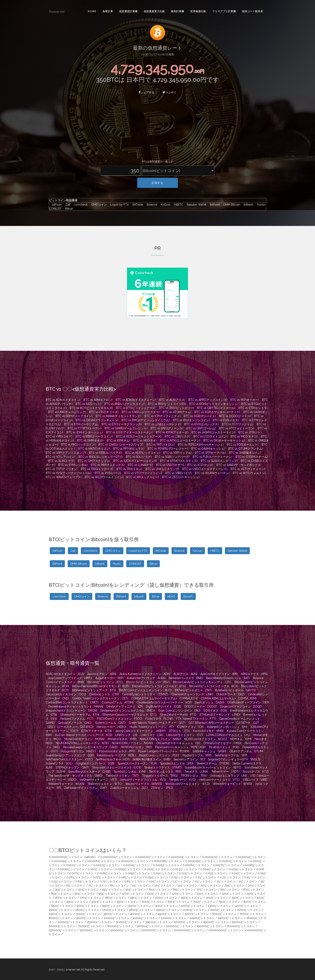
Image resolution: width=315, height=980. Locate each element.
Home (92, 11)
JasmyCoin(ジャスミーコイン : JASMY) (140, 731)
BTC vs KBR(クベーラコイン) (94, 436)
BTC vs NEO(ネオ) (145, 440)
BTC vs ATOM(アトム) (177, 412)
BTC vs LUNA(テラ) (140, 465)
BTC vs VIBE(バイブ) (178, 473)
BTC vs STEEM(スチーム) (252, 457)
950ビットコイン (113, 906)
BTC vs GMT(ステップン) (94, 461)
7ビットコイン (98, 885)
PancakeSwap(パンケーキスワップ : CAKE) (90, 747)
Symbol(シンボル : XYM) (130, 772)
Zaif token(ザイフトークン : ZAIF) (85, 788)
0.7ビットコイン (110, 881)
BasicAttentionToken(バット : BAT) (228, 678)
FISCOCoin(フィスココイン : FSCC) (120, 719)
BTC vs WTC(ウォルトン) (249, 473)
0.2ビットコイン (206, 877)
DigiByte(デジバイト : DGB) (163, 706)
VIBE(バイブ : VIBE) (255, 780)
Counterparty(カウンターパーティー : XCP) (164, 702)
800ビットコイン (255, 902)
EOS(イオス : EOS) (215, 711)
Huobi (260, 205)
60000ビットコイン (62, 926)
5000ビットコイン (197, 914)
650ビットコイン (179, 902)
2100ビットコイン (222, 910)
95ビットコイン (109, 894)
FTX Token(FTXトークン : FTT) (196, 719)
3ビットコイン (226, 881)
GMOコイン (98, 205)
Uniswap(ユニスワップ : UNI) (228, 776)
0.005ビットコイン (241, 869)
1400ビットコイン (246, 906)
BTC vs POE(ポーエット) (243, 445)
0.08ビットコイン (130, 877)
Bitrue (68, 209)
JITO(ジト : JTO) (179, 731)
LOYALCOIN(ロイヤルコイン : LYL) (228, 735)
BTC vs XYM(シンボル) (73, 465)
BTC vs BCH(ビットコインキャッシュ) (214, 404)
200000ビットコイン (241, 926)
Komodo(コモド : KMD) (208, 731)
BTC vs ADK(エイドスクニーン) (136, 400)
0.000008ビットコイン (167, 861)
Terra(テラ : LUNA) (196, 772)
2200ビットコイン (249, 910)
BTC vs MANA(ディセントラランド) (118, 416)
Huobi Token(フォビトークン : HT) (152, 727)
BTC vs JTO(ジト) (250, 432)
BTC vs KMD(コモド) (59, 436)
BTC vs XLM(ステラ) (61, 461)
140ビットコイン (233, 894)
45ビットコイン (112, 890)
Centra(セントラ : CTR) (104, 694)
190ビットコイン (141, 898)
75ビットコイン (230, 890)
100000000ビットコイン (225, 930)
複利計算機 (178, 11)
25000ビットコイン (100, 922)
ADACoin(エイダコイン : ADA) (65, 674)
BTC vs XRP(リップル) (177, 453)
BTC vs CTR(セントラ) (253, 408)
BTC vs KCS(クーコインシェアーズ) (139, 436)
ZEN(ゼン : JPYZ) (162, 788)
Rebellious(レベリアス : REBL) (116, 755)
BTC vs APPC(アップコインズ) (208, 400)
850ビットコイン (62, 906)
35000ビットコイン (158, 922)
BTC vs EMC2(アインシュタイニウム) (146, 420)
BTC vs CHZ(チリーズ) (104, 412)
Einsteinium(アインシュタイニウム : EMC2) (128, 711)
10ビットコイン (164, 885)
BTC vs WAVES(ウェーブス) (64, 477)
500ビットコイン (103, 902)
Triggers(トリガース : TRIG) (160, 776)
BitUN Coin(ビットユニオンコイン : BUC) (145, 690)
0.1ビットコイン (182, 877)
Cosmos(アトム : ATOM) (117, 702)
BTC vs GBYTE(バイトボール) (216, 408)
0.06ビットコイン (78, 877)
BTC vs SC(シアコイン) (61, 457)
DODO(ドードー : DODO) (200, 706)
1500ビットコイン (60, 910)
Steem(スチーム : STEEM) (213, 763)
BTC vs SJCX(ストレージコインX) (135, 461)
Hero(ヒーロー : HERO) (111, 727)
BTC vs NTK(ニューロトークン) (180, 440)
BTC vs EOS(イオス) (226, 420)
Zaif (67, 205)
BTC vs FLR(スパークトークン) (212, 457)
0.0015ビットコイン (128, 869)
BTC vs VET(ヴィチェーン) (248, 469)
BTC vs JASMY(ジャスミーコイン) (213, 432)
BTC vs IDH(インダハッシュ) (85, 432)
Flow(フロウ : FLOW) (159, 719)
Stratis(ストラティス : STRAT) (163, 767)
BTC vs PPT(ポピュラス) (129, 449)
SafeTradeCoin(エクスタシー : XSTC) (69, 759)
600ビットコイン (153, 902)
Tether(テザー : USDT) (225, 772)
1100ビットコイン (166, 906)
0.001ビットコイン (100, 869)
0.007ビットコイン (81, 873)
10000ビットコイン (117, 918)
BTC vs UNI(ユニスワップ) (162, 469)
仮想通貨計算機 (128, 11)
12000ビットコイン (174, 918)
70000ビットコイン (91, 926)
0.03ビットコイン (217, 873)
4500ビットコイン (170, 914)
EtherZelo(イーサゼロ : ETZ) (178, 715)
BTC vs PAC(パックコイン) (78, 445)
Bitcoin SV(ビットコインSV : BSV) (148, 682)
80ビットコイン (254, 890)
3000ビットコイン (88, 914)
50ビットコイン (136, 890)
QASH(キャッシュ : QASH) (209, 751)
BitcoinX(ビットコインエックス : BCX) (214, 686)
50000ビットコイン (245, 922)
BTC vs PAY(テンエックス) (108, 465)
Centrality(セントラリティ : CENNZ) (145, 694)
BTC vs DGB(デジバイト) (200, 416)
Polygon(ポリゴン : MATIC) (78, 751)
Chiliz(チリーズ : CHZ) (231, 694)
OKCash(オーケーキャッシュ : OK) (178, 743)
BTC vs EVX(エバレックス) (201, 424)
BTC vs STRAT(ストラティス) (179, 461)
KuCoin (165, 205)
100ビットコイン (133, 894)
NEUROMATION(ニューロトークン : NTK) (82, 743)
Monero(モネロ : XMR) (122, 739)
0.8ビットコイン (135, 881)
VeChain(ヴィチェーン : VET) (98, 780)
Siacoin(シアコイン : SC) (189, 759)
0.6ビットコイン (86, 881)
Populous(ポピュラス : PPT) (117, 751)
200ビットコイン (166, 898)
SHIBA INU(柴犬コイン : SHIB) (152, 759)
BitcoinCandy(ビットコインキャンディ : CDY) (202, 682)
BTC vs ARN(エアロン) (98, 400)
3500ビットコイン (115, 914)
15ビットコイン (187, 885)
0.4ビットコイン (255, 877)
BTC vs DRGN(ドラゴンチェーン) (97, 420)
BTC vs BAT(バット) (88, 404)
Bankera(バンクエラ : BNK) (186, 678)
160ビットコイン (66, 898)
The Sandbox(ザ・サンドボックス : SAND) (75, 776)
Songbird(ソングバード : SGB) (95, 763)
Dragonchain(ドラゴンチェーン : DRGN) (71, 711)
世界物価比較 (198, 11)
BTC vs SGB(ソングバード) (172, 457)
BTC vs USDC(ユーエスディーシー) (205, 469)
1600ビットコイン (87, 910)
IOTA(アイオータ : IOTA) (96, 731)
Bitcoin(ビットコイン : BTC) (105, 682)
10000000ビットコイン (190, 930)
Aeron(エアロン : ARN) (102, 674)
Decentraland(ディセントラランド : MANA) (76, 706)
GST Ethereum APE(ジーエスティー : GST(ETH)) (219, 723)
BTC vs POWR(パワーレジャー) (168, 449)
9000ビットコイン (89, 918)
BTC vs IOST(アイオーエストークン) (129, 432)
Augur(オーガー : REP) (109, 678)
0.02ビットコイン (191, 873)
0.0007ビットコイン (226, 865)
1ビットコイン (182, 881)
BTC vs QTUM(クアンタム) (245, 449)
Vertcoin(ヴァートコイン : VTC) (219, 780)
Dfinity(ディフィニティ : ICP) (125, 706)
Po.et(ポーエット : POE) (224, 747)
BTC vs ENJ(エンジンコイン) (191, 420)
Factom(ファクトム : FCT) (77, 719)
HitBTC (178, 205)
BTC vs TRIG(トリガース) (97, 469)
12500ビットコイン (202, 918)
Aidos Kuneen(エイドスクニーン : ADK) (145, 674)
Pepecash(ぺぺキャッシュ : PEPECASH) (181, 747)
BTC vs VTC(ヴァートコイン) (143, 473)
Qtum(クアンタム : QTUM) (246, 751)
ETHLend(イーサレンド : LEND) (220, 715)
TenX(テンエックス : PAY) (165, 772)
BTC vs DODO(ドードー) (235, 416)
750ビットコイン (229, 902)
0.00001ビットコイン (233, 861)
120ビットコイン (183, 894)
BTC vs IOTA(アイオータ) (172, 432)
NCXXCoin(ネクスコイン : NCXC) (205, 739)
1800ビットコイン (141, 910)
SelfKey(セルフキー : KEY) (113, 759)
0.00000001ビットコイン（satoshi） (73, 857)
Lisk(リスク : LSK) (152, 735)
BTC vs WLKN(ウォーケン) (212, 473)
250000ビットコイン (62, 930)
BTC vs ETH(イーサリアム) (81, 424)
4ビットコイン (248, 881)
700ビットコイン (204, 902)
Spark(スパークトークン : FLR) (137, 763)
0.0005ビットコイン (166, 865)
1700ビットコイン (114, 910)
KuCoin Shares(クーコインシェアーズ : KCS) (84, 735)
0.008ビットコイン (109, 873)
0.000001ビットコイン (150, 857)
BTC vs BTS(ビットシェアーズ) (136, 408)
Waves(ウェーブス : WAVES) (144, 784)
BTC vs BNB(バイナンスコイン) (125, 404)
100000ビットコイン (180, 926)
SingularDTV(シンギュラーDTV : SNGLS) (234, 759)
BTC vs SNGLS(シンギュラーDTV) (101, 457)
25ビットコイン (234, 885)
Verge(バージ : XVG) (182, 780)
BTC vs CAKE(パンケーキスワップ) (121, 445)
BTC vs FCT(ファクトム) (238, 424)
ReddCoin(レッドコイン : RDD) (159, 755)
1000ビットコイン (139, 906)
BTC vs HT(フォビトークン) (237, 428)
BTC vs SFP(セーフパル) (210, 453)
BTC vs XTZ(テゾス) (200, 465)
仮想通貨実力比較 (154, 11)
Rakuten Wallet (196, 205)
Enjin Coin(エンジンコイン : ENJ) (179, 711)
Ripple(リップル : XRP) (197, 755)
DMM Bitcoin (231, 205)
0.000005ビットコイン (66, 861)
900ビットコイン (88, 906)
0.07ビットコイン (104, 877)
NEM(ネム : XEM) (241, 739)
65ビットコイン (183, 890)
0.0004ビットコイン (136, 865)
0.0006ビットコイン (196, 865)
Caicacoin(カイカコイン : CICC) (66, 694)
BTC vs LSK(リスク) (178, 436)
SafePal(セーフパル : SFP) (231, 755)
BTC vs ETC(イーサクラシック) (122, 424)
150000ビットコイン (210, 926)
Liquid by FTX (119, 205)
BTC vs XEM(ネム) (118, 440)
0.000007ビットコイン (133, 861)
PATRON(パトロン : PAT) (136, 747)
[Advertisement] (157, 129)
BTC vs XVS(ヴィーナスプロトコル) (69, 473)
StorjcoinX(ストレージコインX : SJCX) (117, 767)
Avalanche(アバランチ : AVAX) (146, 678)
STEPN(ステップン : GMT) (72, 767)
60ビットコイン (159, 890)
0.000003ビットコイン (217, 857)
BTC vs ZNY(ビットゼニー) (177, 408)
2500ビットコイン (61, 914)
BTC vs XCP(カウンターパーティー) (217, 412)
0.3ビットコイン (230, 877)
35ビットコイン (65, 890)
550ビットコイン (128, 902)
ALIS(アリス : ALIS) (185, 674)
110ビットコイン (158, 894)
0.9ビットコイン (159, 881)
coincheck (80, 205)
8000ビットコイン (61, 918)
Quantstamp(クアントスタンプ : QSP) (70, 755)
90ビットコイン (85, 894)
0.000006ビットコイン (100, 861)
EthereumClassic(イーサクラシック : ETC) (130, 715)
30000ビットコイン (129, 922)
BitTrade (137, 205)
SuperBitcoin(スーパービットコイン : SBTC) (213, 767)
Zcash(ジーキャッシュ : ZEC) (129, 788)
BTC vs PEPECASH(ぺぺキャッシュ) (201, 445)
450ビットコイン (77, 902)
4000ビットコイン (142, 914)
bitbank (248, 205)
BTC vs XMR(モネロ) (90, 440)
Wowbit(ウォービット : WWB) (232, 784)
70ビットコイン (207, 890)
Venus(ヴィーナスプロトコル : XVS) (143, 780)
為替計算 (108, 11)
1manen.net (56, 11)
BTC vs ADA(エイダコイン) (63, 400)
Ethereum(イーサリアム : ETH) (80, 715)
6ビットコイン (76, 885)
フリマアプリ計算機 (224, 11)
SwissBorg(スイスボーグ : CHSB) (90, 772)
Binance (151, 205)
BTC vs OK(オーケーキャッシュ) (224, 440)
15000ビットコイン (230, 918)
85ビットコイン (61, 894)
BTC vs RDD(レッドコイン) (143, 453)
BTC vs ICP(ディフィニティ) (162, 416)
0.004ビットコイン (213, 869)
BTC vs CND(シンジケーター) (141, 412)
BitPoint (214, 205)
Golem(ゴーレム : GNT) (110, 723)
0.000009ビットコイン (200, 861)
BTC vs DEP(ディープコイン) (74, 416)
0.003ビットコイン (185, 869)
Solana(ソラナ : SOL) (59, 763)
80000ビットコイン (120, 926)
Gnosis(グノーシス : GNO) (75, 723)
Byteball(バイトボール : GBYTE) (236, 690)
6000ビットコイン (224, 914)
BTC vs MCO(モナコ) (244, 436)
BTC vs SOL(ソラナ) (139, 457)
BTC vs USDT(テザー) (170, 465)
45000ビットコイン (216, 922)
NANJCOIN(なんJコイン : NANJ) (160, 739)
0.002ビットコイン (157, 869)
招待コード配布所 (253, 11)
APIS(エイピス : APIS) (254, 674)
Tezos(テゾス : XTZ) (256, 772)
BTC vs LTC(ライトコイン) (210, 436)
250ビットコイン (192, 898)
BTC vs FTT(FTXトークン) (85, 428)
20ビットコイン (211, 885)
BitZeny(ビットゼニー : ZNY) (193, 690)
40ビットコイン (89, 890)
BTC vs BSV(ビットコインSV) (167, 404)
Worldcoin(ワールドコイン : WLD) (187, 784)
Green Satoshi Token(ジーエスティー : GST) (157, 723)
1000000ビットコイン (156, 930)
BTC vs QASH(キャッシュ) (208, 449)
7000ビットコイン (252, 914)
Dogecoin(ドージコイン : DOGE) (241, 706)
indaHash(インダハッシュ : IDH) (227, 727)
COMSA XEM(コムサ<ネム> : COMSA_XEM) (229, 698)
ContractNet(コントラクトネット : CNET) (72, 702)
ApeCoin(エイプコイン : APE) (219, 674)
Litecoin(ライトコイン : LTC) (185, 735)
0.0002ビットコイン (77, 865)
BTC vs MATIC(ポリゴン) (94, 449)
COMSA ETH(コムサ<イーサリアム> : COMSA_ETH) (164, 698)
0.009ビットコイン (138, 873)
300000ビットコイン (93, 930)
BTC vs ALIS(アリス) (172, 400)
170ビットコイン (91, 898)
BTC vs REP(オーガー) (245, 400)
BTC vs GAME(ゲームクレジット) (126, 428)
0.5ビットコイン (62, 881)
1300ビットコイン (219, 906)
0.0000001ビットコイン (116, 857)
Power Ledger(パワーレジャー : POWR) (164, 751)
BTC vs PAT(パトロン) (161, 445)
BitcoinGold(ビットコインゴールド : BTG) (159, 686)
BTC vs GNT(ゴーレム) (201, 428)
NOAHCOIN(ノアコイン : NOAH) (132, 743)
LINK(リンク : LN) (126, 735)
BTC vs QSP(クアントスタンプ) (66, 453)
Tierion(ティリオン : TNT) (122, 776)
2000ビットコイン (195, 910)
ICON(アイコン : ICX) (190, 727)
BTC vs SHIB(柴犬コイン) (245, 453)
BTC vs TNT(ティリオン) (62, 469)
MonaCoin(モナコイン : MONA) (84, 739)
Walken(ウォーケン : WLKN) (66, 784)
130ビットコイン (208, 894)
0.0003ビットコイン (107, 865)
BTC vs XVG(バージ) (108, 473)
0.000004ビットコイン (251, 857)
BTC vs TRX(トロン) (129, 469)
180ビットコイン (116, 898)
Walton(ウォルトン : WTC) (105, 784)
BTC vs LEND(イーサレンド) (163, 424)
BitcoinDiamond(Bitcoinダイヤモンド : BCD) (100, 686)
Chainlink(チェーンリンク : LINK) (192, 694)
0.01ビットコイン (165, 873)
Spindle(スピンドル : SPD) (177, 763)
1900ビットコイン (168, 910)
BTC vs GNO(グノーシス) (167, 428)
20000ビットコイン (71, 922)
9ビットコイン (142, 885)
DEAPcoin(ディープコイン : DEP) (248, 702)
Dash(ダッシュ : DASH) (210, 702)
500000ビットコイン (124, 930)
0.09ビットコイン (157, 877)
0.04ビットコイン (243, 873)
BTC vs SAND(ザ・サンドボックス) (239, 465)
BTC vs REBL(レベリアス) (105, 453)
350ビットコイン (242, 898)
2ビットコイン (204, 881)
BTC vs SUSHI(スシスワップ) (219, 461)
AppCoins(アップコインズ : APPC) (70, 678)
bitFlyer (56, 205)
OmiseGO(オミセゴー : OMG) (222, 743)
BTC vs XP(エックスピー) (143, 477)
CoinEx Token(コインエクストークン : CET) (100, 698)
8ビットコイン (120, 885)
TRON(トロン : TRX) (194, 776)
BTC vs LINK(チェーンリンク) (67, 412)
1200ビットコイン (193, 906)
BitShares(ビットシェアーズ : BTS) (94, 690)
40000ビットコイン (187, 922)
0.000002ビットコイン (184, 857)
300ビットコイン (217, 898)
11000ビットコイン (145, 918)
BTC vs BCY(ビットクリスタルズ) (91, 408)
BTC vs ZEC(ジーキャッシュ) (181, 477)
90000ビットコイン (150, 926)
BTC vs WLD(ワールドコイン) (104, 477)
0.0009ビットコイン (71, 869)
